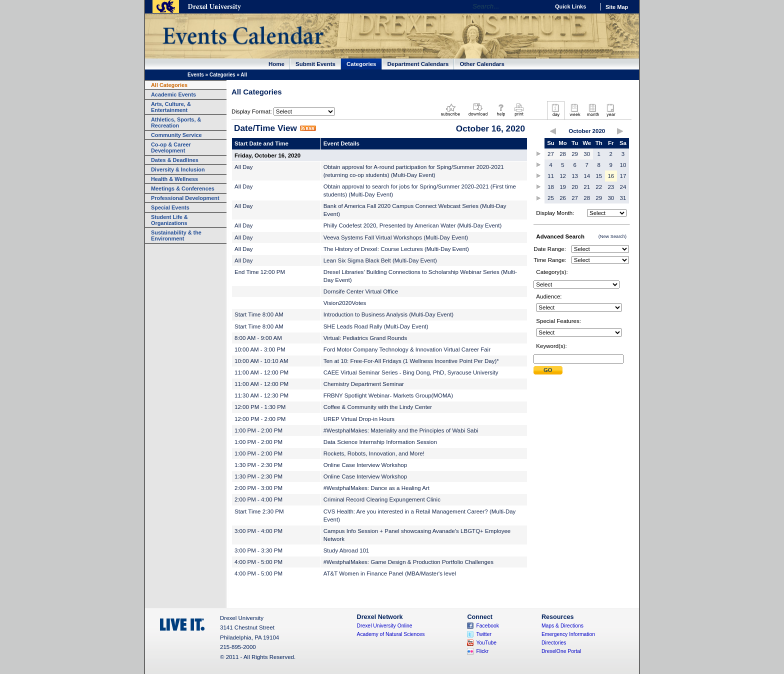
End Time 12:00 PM (260, 272)
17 (623, 176)
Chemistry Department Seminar (364, 384)
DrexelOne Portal (561, 651)
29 (575, 154)
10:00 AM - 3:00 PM (260, 349)
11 (551, 176)
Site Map (617, 7)
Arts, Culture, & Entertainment (171, 107)
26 (563, 198)
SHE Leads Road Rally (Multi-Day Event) (376, 326)
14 (587, 176)
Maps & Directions (562, 626)
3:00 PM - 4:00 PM (258, 531)
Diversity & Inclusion (178, 169)
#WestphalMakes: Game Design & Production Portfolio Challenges (408, 562)
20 (575, 187)
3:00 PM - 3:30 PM (258, 550)
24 (623, 187)
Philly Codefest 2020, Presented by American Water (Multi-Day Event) (413, 225)
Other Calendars (482, 64)
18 (551, 187)
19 (563, 187)
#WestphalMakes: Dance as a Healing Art (376, 488)
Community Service (176, 135)
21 (587, 187)
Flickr (482, 651)
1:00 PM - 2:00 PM (258, 430)
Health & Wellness (174, 179)
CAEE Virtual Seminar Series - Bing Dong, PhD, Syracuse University (411, 372)
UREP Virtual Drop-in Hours (359, 419)
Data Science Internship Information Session (380, 442)
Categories (361, 64)
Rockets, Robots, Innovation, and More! (374, 453)
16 (611, 176)
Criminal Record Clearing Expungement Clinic (382, 499)
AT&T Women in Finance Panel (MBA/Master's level (390, 573)
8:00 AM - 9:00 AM (258, 338)
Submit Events (315, 64)
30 (587, 154)
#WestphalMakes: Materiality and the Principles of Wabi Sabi (401, 430)
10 (623, 165)
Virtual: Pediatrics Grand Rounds (365, 338)
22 (599, 187)
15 (599, 176)
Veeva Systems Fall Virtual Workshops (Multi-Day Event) (396, 237)
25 (551, 198)
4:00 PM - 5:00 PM (258, 562)
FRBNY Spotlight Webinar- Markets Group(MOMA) (388, 395)
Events (196, 75)
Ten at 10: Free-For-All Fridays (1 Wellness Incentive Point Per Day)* (411, 361)
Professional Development (185, 198)
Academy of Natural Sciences (391, 634)
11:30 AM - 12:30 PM (261, 395)
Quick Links (570, 6)
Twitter (484, 634)
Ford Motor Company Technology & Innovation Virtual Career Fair (407, 349)
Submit (548, 370)
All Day (243, 167)
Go (539, 6)
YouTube (486, 643)
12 (563, 176)
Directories (554, 643)
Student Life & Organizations (169, 220)
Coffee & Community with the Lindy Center (378, 407)
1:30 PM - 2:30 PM (258, 465)
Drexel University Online (385, 626)
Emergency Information (568, 634)
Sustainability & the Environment (176, 235)
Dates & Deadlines (175, 160)
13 (575, 176)
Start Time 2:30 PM (259, 511)
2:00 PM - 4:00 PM (258, 499)
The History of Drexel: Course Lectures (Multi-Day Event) (396, 249)
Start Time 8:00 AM (259, 314)
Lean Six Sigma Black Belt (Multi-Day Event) (380, 260)
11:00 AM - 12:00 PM (261, 372)
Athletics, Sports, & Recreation (176, 122)
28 (563, 154)
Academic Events (173, 94)
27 (551, 154)
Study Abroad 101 (346, 550)
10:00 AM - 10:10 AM (261, 361)
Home (276, 64)
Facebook (487, 626)
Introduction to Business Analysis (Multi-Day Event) (389, 314)
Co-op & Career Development (171, 147)
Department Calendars (418, 64)
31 (623, 198)
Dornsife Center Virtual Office (361, 291)
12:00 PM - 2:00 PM (260, 419)
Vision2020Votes (345, 303)
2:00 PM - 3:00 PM (258, 488)
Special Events (170, 207)
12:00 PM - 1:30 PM (260, 407)
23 (611, 187)
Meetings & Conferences (183, 188)
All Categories (169, 85)
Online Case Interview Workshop (365, 465)
